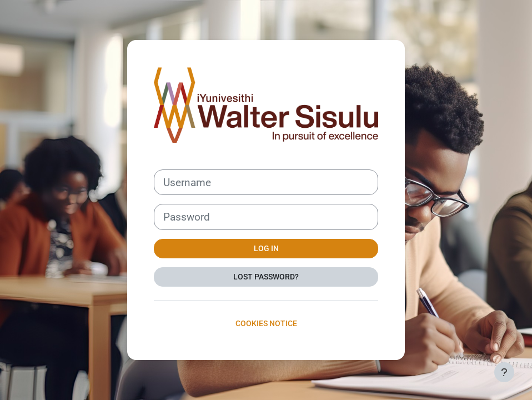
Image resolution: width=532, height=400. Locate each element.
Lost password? (266, 277)
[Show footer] (504, 372)
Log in (266, 248)
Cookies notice (266, 323)
